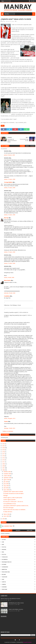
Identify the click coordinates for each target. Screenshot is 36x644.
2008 (4, 466)
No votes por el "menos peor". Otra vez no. (13, 502)
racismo (4, 574)
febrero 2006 (7, 514)
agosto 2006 (7, 480)
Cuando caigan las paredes (9, 500)
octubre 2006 (7, 476)
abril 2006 (6, 488)
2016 (4, 456)
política (4, 547)
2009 (4, 464)
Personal (4, 550)
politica (4, 554)
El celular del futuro (8, 512)
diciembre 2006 (7, 472)
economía (4, 587)
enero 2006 (6, 516)
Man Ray (6, 218)
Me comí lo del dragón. (9, 508)
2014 (4, 460)
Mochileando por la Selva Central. (16, 603)
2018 (4, 452)
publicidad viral (6, 572)
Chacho (6, 421)
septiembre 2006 (8, 478)
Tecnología (5, 557)
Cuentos (4, 582)
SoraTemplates (13, 642)
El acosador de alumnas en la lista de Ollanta (13, 494)
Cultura (4, 540)
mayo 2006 (6, 486)
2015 (4, 458)
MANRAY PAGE (8, 526)
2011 (4, 462)
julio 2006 (6, 482)
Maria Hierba (7, 280)
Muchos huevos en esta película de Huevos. (11, 599)
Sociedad (4, 564)
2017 (4, 454)
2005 (4, 519)
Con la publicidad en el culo (10, 504)
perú (3, 545)
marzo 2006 (6, 490)
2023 (4, 444)
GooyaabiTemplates (27, 642)
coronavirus (5, 567)
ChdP (3, 579)
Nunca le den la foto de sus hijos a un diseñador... (15, 510)
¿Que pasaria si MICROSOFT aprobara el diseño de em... (16, 506)
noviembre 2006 (7, 474)
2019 (4, 450)
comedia (4, 584)
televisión (4, 577)
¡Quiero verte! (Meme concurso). (16, 609)
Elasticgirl (5, 496)
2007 (4, 468)
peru (3, 552)
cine (3, 542)
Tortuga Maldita (8, 182)
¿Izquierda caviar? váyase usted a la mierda (13, 492)
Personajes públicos (7, 562)
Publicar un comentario (8, 431)
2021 (4, 446)
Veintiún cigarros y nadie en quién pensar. (13, 498)
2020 (4, 448)
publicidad (4, 589)
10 (17, 21)
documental (5, 560)
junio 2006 (6, 484)
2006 (4, 470)
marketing (4, 569)
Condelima (7, 296)
